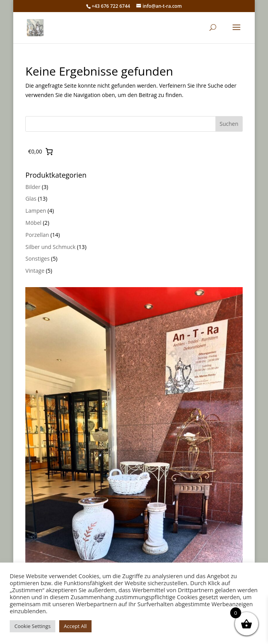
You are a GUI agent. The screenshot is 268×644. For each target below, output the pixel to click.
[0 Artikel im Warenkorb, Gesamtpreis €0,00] (41, 152)
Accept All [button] (75, 626)
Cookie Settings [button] (33, 626)
